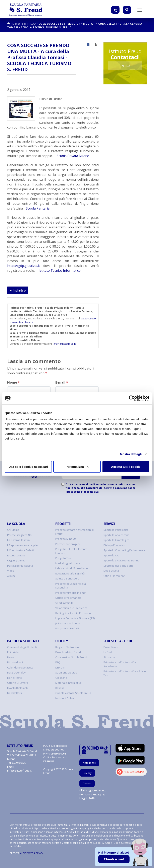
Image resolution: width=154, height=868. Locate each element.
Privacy (87, 773)
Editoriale (13, 652)
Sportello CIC (111, 555)
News (11, 657)
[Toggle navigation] (140, 10)
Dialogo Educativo (114, 545)
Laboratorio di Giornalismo (72, 568)
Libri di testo (15, 678)
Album (11, 576)
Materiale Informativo (68, 683)
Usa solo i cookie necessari (28, 467)
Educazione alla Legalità (70, 573)
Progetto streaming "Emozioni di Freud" (75, 532)
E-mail (62, 382)
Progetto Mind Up (66, 539)
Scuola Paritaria (38, 208)
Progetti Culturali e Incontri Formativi (71, 551)
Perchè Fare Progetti (68, 544)
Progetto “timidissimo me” (71, 593)
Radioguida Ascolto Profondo (73, 613)
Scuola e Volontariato (68, 598)
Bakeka (60, 688)
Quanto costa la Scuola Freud (73, 693)
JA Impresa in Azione (68, 623)
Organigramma (16, 560)
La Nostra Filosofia (18, 540)
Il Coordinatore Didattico (22, 550)
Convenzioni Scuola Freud (71, 657)
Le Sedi (108, 652)
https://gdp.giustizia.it (24, 266)
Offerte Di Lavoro (18, 683)
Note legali (89, 763)
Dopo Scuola (111, 571)
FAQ (58, 662)
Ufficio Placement (114, 576)
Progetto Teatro (65, 558)
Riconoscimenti (16, 555)
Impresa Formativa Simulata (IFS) (75, 618)
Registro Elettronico (67, 647)
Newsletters (15, 693)
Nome (13, 382)
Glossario (61, 678)
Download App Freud (68, 652)
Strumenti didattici (66, 673)
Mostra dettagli (131, 454)
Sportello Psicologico (116, 530)
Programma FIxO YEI (67, 628)
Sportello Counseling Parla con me (124, 550)
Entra (125, 66)
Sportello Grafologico (116, 540)
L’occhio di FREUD (24, 24)
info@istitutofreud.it (64, 344)
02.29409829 (88, 319)
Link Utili (60, 667)
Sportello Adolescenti (116, 535)
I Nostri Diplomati (17, 688)
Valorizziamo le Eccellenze (71, 608)
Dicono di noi (15, 662)
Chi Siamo (13, 530)
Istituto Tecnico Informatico (59, 270)
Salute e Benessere (67, 578)
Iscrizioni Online (65, 698)
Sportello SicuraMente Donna (121, 560)
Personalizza (77, 467)
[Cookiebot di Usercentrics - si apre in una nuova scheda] (132, 398)
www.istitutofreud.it (22, 322)
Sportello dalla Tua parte (119, 566)
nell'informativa (88, 492)
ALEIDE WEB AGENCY (32, 853)
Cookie (87, 783)
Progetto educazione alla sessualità (71, 586)
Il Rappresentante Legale (22, 545)
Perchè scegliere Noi (20, 535)
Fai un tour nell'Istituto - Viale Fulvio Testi (125, 673)
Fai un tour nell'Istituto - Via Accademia (120, 664)
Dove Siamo (111, 647)
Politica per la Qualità (20, 566)
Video (11, 571)
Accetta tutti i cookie (126, 467)
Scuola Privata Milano (73, 156)
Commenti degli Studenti (22, 647)
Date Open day (16, 673)
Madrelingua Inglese (68, 563)
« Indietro (18, 290)
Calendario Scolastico (20, 667)
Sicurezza (109, 657)
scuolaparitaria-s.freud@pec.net (56, 748)
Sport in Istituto (64, 603)
